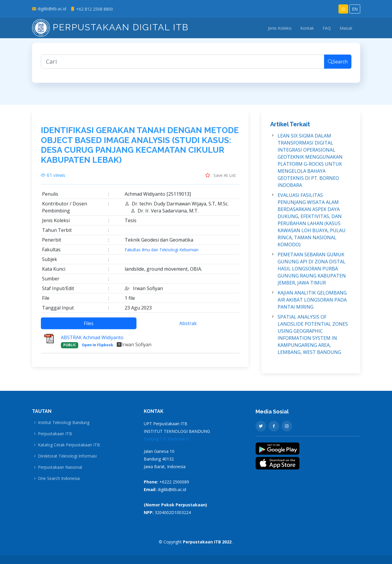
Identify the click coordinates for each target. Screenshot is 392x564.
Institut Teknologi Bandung (64, 423)
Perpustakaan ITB (55, 434)
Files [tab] (89, 328)
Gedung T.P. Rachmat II (166, 439)
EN (355, 9)
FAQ (327, 28)
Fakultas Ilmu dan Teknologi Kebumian (162, 254)
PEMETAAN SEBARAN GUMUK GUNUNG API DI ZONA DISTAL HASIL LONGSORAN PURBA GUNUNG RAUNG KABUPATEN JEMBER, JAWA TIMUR (312, 273)
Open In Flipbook (97, 349)
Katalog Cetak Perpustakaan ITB (69, 445)
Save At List (221, 179)
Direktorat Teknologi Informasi (67, 456)
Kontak (307, 28)
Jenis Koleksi (280, 28)
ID (343, 9)
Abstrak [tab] (188, 328)
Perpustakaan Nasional (60, 467)
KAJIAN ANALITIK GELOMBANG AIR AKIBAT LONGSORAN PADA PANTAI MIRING (312, 304)
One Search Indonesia (59, 478)
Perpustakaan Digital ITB (110, 27)
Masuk (346, 28)
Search (338, 66)
